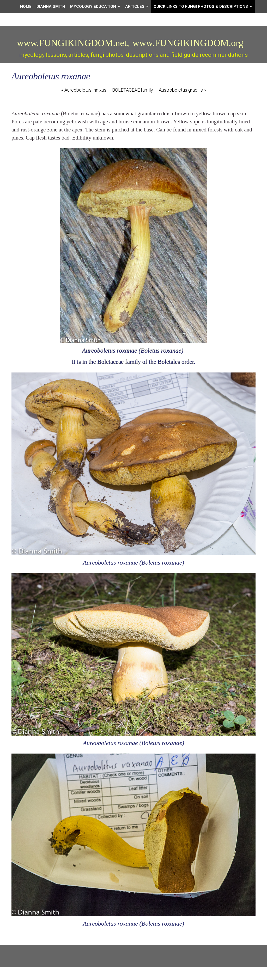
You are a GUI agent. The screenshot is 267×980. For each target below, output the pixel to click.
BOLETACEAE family (133, 90)
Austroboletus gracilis (182, 90)
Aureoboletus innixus (84, 90)
